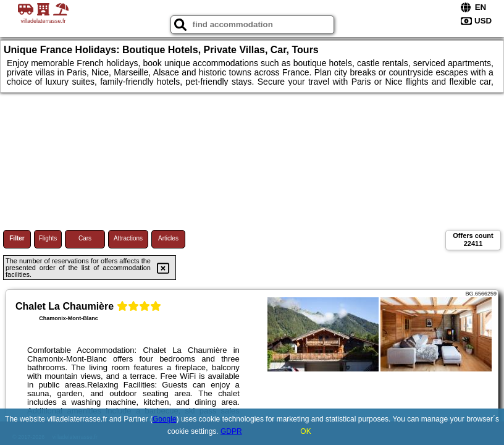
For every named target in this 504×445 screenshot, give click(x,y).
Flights (48, 238)
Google (165, 419)
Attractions (128, 238)
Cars (85, 238)
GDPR (231, 431)
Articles (168, 238)
